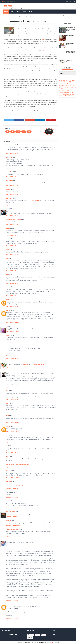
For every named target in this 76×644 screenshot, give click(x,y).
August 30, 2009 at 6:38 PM (12, 271)
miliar (43, 51)
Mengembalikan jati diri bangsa (14, 220)
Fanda (8, 391)
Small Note (7, 6)
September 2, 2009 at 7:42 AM (13, 517)
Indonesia (43, 39)
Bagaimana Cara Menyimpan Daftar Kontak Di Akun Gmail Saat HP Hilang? (67, 82)
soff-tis (8, 300)
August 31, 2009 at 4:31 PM (12, 453)
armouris (8, 362)
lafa (7, 446)
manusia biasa (10, 172)
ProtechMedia (9, 354)
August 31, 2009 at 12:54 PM (12, 431)
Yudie (7, 275)
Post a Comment (8, 622)
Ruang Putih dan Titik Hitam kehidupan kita (70, 52)
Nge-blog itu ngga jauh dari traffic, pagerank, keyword (71, 29)
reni (7, 326)
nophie (8, 403)
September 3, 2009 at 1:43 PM (13, 600)
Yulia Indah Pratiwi (10, 512)
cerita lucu (37, 635)
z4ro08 (8, 457)
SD (19, 34)
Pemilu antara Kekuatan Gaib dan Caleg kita (71, 36)
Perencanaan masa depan (12, 529)
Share (19, 120)
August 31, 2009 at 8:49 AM (12, 399)
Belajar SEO (9, 198)
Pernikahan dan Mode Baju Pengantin (70, 44)
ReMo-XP (8, 335)
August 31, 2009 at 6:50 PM (12, 467)
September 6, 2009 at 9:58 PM (13, 618)
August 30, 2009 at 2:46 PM (12, 154)
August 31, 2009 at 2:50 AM (12, 367)
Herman (8, 426)
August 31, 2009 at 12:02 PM (12, 423)
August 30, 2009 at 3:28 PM (12, 177)
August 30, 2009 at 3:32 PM (12, 194)
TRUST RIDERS (9, 371)
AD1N (7, 416)
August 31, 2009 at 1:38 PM (12, 442)
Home (6, 12)
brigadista (9, 520)
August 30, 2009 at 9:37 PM (12, 306)
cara (33, 635)
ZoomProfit (9, 346)
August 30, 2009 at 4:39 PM (12, 216)
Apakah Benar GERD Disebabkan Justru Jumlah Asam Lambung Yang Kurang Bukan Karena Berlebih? (67, 93)
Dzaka (8, 209)
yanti (7, 435)
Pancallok (8, 482)
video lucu (30, 638)
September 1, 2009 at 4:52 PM (13, 488)
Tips (18, 12)
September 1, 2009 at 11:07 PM (13, 508)
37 (18, 24)
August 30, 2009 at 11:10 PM (12, 331)
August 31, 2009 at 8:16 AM (12, 387)
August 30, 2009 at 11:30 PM (12, 342)
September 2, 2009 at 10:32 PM (13, 525)
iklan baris (9, 471)
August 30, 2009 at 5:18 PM (12, 225)
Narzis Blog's (9, 157)
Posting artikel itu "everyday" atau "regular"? (70, 60)
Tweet (9, 120)
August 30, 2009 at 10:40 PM (12, 323)
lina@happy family (10, 145)
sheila (8, 258)
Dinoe (7, 239)
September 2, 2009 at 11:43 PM (13, 536)
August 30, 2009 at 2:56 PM (12, 168)
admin (7, 129)
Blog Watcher (9, 540)
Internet (31, 12)
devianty (8, 228)
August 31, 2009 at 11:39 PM (12, 478)
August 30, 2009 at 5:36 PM (12, 255)
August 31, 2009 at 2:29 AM (12, 358)
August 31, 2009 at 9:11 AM (12, 412)
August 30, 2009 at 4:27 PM (12, 205)
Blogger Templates (42, 642)
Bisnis (24, 12)
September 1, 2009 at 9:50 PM (13, 497)
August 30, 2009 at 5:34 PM (12, 235)
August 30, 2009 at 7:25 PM (12, 283)
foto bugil (43, 635)
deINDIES (8, 189)
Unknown (8, 310)
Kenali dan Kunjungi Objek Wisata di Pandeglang (17, 465)
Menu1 (12, 12)
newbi (8, 501)
